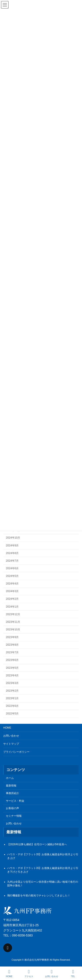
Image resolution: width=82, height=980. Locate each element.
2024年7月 (12, 561)
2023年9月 (12, 637)
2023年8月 (12, 645)
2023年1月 (12, 699)
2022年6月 (12, 706)
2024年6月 (12, 568)
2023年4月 (12, 675)
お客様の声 (12, 808)
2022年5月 (12, 714)
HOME (7, 728)
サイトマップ (11, 744)
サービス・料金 (15, 801)
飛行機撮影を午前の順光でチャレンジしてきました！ (39, 896)
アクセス (29, 973)
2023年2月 (12, 691)
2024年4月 (12, 584)
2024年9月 (12, 546)
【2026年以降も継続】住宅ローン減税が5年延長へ (37, 844)
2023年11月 (13, 622)
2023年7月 (12, 653)
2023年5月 (12, 668)
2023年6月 (12, 660)
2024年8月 (12, 553)
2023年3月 (12, 683)
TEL (73, 973)
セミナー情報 (14, 816)
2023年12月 (13, 614)
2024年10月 (13, 538)
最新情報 (11, 786)
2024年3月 (12, 591)
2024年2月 (12, 599)
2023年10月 (13, 630)
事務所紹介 (12, 793)
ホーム (10, 778)
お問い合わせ (11, 736)
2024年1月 (12, 607)
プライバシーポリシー (16, 752)
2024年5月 (12, 576)
